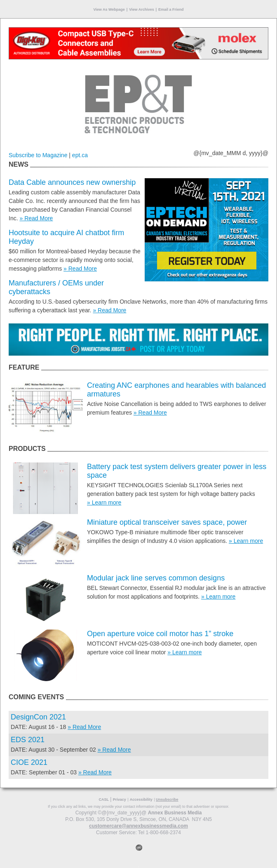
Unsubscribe (167, 800)
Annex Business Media (175, 813)
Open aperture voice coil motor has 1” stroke (160, 634)
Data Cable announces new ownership (72, 182)
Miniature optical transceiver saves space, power (167, 522)
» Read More (36, 218)
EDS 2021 (28, 740)
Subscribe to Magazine (38, 155)
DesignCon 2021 (38, 717)
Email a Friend (171, 9)
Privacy (120, 800)
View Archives (142, 9)
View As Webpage (109, 9)
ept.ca (80, 155)
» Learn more (104, 502)
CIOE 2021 (29, 762)
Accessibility (141, 800)
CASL (104, 800)
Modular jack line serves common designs (156, 578)
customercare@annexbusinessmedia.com (138, 826)
